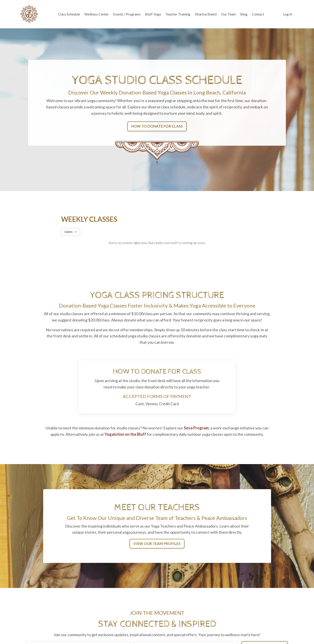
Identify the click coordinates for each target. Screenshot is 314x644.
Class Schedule (69, 14)
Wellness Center (97, 14)
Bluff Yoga (153, 14)
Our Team (229, 14)
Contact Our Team (273, 627)
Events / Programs (127, 14)
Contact (258, 14)
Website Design (275, 633)
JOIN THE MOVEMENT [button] (265, 592)
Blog (244, 14)
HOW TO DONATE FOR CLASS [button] (157, 126)
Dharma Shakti (206, 14)
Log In (288, 14)
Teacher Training (178, 14)
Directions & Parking (271, 621)
